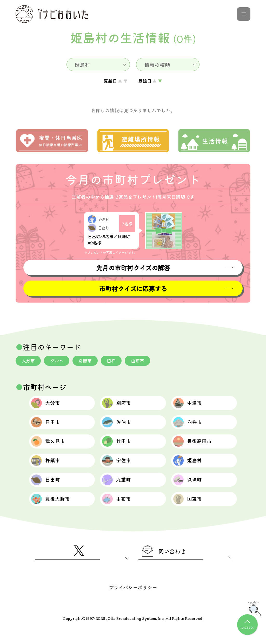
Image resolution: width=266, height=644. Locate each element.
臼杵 (115, 361)
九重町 (119, 490)
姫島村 (191, 469)
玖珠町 (191, 490)
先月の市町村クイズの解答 (133, 268)
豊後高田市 (196, 447)
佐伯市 (119, 426)
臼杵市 (191, 426)
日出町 (48, 490)
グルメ (58, 361)
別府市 (88, 361)
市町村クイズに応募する (133, 289)
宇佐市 (119, 469)
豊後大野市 (54, 511)
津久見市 (51, 447)
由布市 (143, 361)
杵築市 (48, 469)
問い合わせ (167, 565)
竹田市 (119, 447)
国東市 (191, 511)
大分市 (29, 361)
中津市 (191, 405)
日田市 (48, 426)
